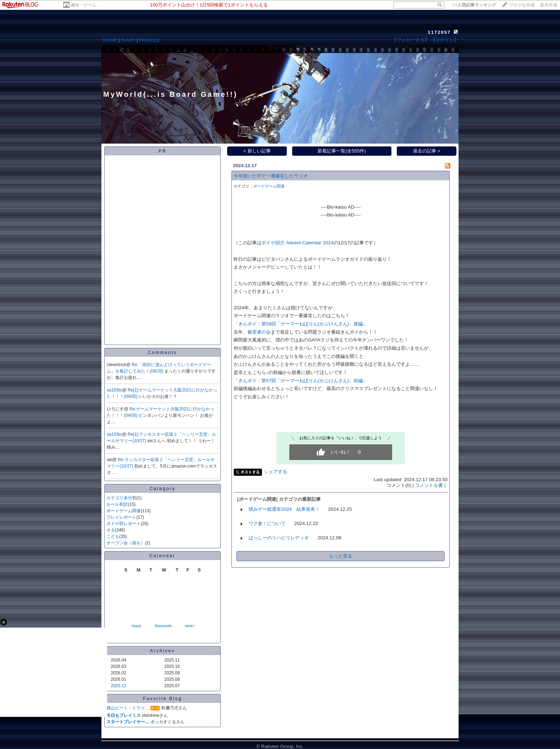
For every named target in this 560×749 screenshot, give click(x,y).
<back (136, 626)
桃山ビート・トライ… (128, 708)
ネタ (111, 530)
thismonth (163, 626)
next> (190, 626)
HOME (110, 40)
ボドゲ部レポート (124, 524)
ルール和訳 (117, 504)
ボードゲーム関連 (124, 511)
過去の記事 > (427, 151)
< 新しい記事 (257, 151)
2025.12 (118, 686)
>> (474, 5)
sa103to (114, 390)
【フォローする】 (411, 40)
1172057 (439, 32)
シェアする (276, 472)
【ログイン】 (445, 40)
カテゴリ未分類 (121, 498)
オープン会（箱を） (126, 543)
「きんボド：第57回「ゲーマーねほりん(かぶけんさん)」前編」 (301, 381)
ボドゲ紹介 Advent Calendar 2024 (297, 243)
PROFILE (149, 40)
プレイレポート (121, 517)
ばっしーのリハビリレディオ (279, 538)
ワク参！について (267, 523)
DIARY (128, 40)
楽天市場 (549, 5)
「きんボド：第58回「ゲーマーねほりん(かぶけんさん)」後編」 (301, 324)
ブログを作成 (522, 5)
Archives (162, 651)
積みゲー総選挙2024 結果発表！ (284, 509)
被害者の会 (259, 332)
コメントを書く (431, 485)
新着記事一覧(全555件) (342, 151)
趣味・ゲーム (84, 5)
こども (113, 536)
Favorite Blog (162, 699)
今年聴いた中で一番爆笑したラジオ (271, 176)
